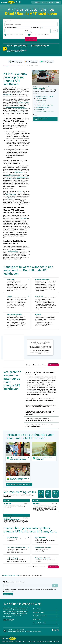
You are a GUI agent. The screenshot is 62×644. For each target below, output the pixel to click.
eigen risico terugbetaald (21, 109)
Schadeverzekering (41, 103)
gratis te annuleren (13, 251)
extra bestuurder (21, 177)
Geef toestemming (8, 594)
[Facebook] (53, 630)
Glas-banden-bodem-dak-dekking (44, 96)
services (17, 171)
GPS (28, 177)
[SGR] (20, 2)
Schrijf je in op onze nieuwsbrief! (15, 630)
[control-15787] (14, 31)
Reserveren (53, 365)
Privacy (25, 641)
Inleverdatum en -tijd (37, 28)
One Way (10, 198)
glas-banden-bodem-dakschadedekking (15, 107)
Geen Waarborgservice (33, 391)
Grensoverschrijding (11, 195)
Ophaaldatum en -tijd (11, 28)
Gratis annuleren (40, 110)
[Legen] (56, 24)
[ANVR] (17, 2)
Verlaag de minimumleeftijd (13, 179)
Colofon (34, 641)
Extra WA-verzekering (41, 98)
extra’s (21, 191)
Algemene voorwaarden (8, 641)
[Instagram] (55, 630)
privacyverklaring (8, 591)
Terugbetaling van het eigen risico (44, 105)
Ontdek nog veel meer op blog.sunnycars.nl (19, 484)
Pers (46, 641)
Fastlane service (18, 172)
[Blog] (58, 630)
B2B (43, 641)
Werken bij (56, 641)
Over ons (51, 641)
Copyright (39, 641)
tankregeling (24, 218)
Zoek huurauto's (31, 39)
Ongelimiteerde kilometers (43, 107)
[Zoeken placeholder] (55, 586)
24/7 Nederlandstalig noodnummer (45, 112)
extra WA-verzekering (24, 102)
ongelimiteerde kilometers (19, 112)
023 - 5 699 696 (10, 619)
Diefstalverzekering (41, 101)
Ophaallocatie (8, 21)
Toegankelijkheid (18, 641)
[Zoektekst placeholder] (28, 586)
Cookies (29, 641)
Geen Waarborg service (11, 176)
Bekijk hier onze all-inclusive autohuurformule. (45, 119)
